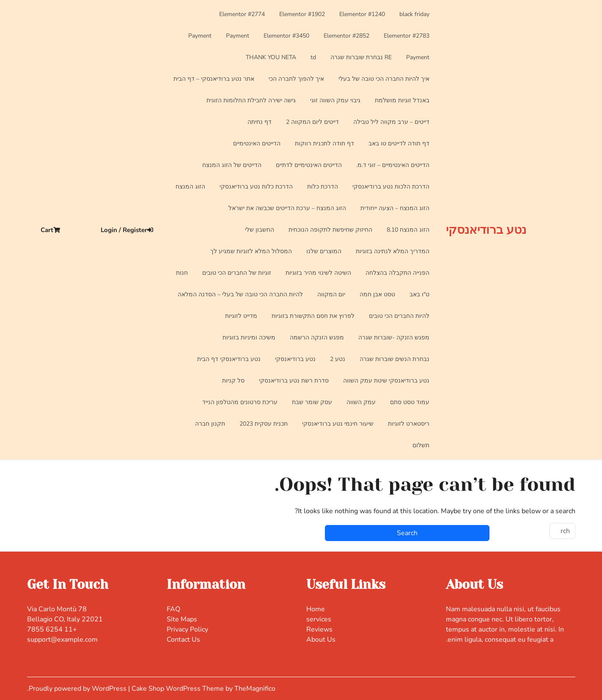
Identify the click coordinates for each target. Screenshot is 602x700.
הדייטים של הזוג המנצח (232, 165)
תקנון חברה (210, 424)
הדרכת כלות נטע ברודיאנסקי (256, 187)
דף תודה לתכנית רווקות (324, 144)
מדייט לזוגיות (241, 316)
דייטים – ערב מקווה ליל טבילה (391, 122)
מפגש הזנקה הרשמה (317, 338)
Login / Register (127, 230)
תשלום (421, 445)
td (313, 57)
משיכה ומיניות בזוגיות (249, 338)
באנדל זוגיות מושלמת (402, 100)
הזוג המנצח (190, 187)
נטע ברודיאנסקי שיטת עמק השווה (386, 381)
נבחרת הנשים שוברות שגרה (394, 359)
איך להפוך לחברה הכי (296, 79)
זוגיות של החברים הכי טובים (237, 273)
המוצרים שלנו (324, 251)
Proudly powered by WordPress (78, 689)
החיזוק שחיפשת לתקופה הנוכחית (330, 230)
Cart (50, 230)
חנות (182, 273)
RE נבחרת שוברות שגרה (361, 57)
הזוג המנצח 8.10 (408, 230)
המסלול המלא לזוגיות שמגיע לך (251, 251)
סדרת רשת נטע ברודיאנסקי (294, 381)
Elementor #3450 (286, 36)
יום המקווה (331, 294)
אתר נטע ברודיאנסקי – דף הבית (214, 79)
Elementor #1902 (302, 14)
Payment (238, 36)
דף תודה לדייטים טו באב (399, 144)
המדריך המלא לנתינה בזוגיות (393, 251)
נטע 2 (338, 359)
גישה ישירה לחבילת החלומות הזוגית (251, 100)
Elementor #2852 (346, 36)
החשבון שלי (260, 230)
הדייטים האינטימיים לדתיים (309, 165)
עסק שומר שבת (312, 402)
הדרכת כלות (323, 187)
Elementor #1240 (362, 14)
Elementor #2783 (407, 36)
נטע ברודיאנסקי (486, 230)
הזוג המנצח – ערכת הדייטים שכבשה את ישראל (287, 208)
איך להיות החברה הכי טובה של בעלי (384, 79)
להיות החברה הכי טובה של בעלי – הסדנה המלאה (240, 294)
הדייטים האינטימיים (257, 144)
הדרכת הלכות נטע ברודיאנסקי (391, 187)
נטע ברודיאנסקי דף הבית (229, 359)
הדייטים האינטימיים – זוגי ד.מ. (393, 165)
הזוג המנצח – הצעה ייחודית (395, 208)
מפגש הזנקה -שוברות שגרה (394, 338)
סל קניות (233, 381)
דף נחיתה (260, 122)
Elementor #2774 (242, 14)
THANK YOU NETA (271, 57)
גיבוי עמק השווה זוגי (335, 100)
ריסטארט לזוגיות (409, 424)
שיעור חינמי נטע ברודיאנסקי (338, 424)
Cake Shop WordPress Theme (179, 689)
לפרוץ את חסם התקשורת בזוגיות (313, 316)
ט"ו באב (419, 294)
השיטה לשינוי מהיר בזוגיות (318, 273)
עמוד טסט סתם (410, 402)
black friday (414, 14)
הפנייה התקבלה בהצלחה (397, 273)
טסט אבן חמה (377, 294)
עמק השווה (361, 402)
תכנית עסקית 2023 (264, 424)
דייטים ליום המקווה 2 (312, 122)
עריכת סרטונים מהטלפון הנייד (240, 402)
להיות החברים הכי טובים (399, 316)
